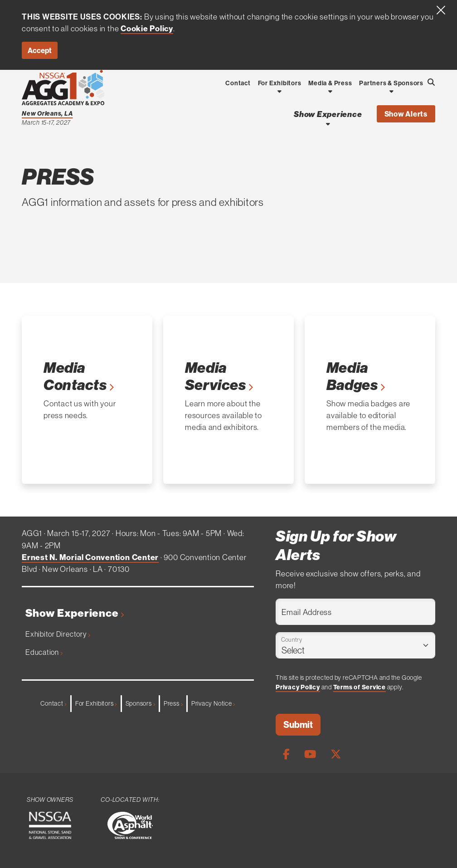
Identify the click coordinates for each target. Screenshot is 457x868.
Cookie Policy (147, 29)
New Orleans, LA (47, 113)
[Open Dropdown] (280, 91)
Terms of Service (360, 687)
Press (173, 703)
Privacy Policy (298, 687)
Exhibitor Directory (58, 634)
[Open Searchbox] (431, 82)
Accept (40, 50)
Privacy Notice (213, 703)
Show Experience (75, 613)
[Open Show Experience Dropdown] (328, 124)
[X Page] (336, 754)
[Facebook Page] (286, 754)
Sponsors (140, 703)
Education (44, 652)
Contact (53, 703)
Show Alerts (406, 114)
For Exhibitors (96, 703)
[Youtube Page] (310, 754)
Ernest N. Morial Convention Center (90, 557)
